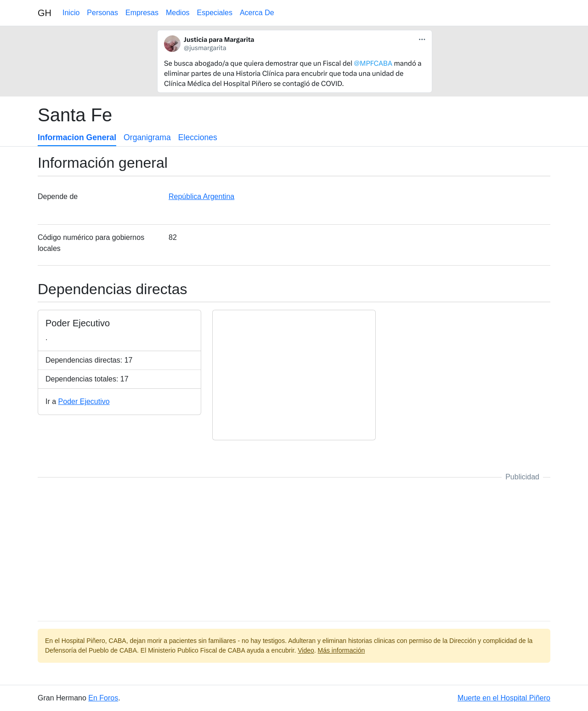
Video (306, 650)
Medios (178, 13)
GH (45, 13)
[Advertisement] (294, 375)
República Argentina (201, 196)
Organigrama (147, 137)
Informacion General (77, 137)
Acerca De (257, 13)
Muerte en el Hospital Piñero (504, 698)
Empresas (142, 13)
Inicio (71, 13)
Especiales (215, 13)
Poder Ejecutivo (84, 401)
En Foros (103, 698)
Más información (342, 650)
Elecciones (198, 137)
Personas (102, 13)
